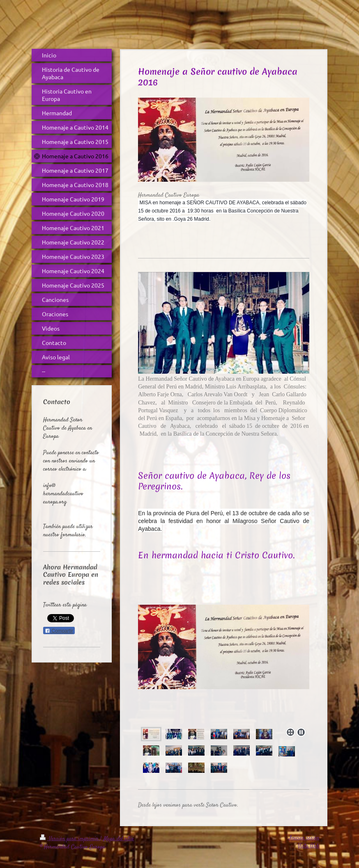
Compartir (59, 631)
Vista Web (308, 846)
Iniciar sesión (304, 838)
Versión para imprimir (70, 839)
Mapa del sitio (119, 839)
